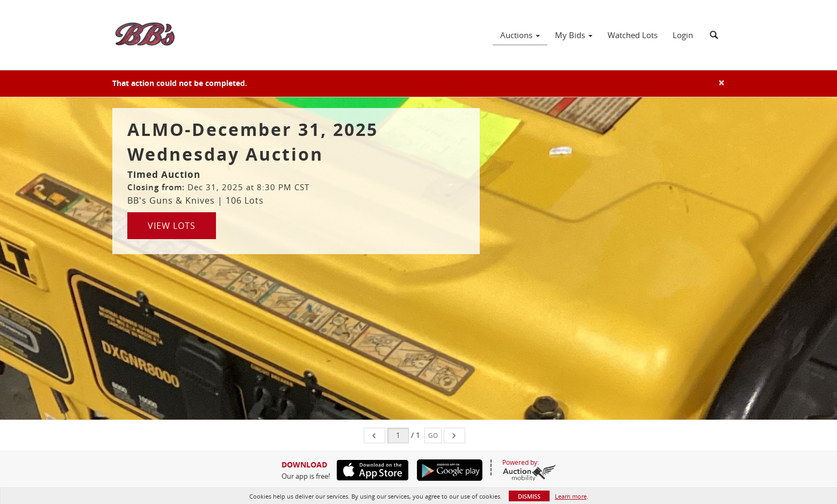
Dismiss (529, 496)
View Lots (172, 226)
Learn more (571, 496)
